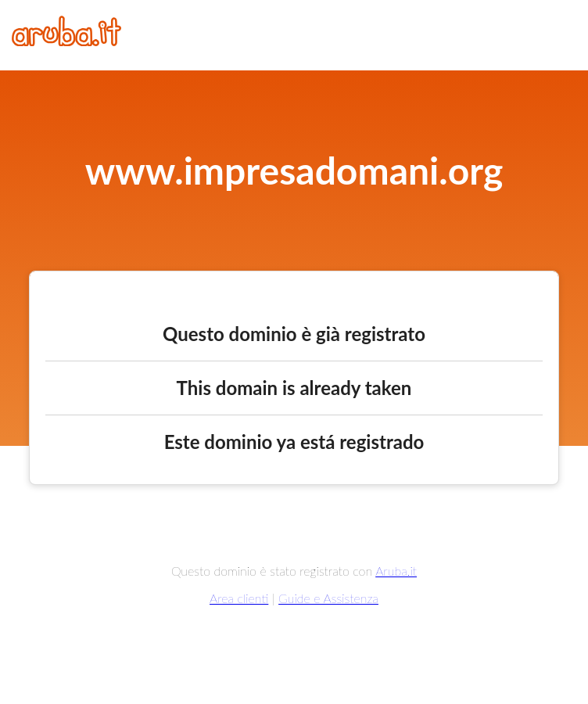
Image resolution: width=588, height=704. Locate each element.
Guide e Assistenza (328, 598)
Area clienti (239, 598)
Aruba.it (396, 571)
